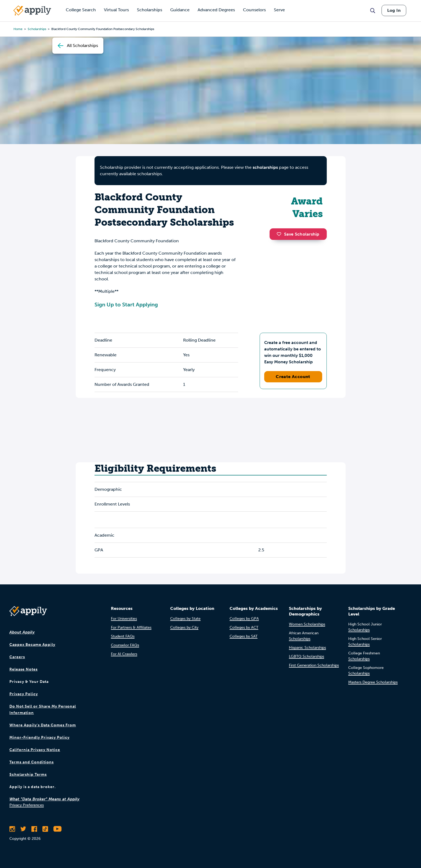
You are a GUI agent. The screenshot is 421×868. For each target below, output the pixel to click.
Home (18, 29)
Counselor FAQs (125, 645)
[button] (280, 234)
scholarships (37, 29)
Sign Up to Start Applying (126, 305)
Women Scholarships (307, 624)
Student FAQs (123, 636)
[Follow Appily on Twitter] (23, 829)
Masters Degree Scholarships (373, 682)
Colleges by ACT (244, 627)
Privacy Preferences (27, 805)
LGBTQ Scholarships (306, 656)
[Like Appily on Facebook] (34, 829)
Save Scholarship (298, 234)
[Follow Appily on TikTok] (45, 829)
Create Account (293, 377)
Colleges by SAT (244, 636)
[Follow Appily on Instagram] (12, 829)
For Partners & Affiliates (131, 627)
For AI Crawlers (124, 654)
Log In (394, 10)
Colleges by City (184, 627)
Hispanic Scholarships (307, 648)
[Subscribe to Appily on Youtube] (57, 829)
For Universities (124, 619)
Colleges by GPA (244, 619)
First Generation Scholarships (314, 665)
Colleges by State (185, 619)
